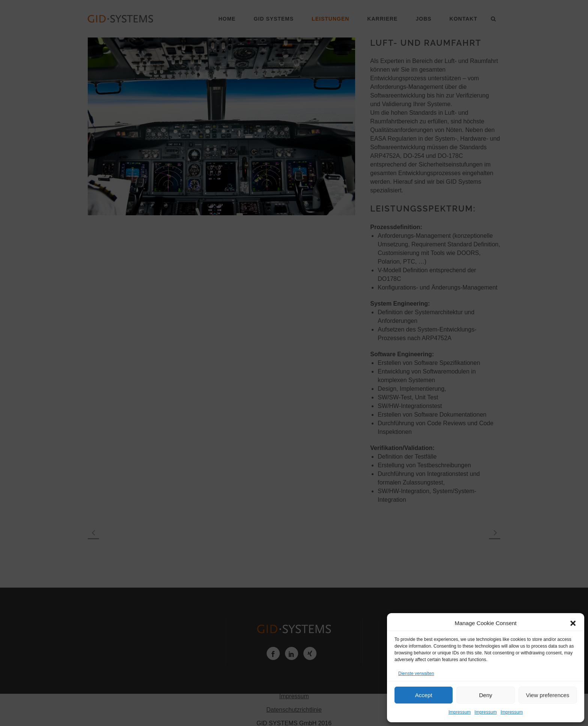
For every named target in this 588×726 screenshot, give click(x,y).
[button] (573, 623)
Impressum (460, 712)
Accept (424, 695)
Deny (485, 695)
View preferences (548, 695)
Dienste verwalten (416, 673)
